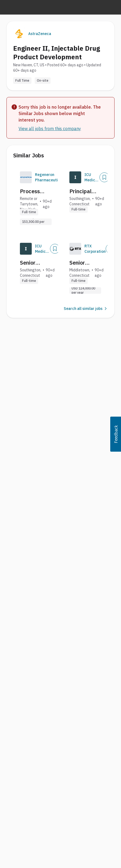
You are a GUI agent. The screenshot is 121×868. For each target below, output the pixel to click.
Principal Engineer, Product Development (86, 191)
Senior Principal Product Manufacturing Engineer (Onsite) (88, 263)
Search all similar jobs (86, 309)
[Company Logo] (26, 177)
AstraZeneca (40, 34)
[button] (116, 434)
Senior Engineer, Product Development (36, 263)
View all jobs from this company (50, 129)
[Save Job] (104, 177)
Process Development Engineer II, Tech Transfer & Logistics (36, 191)
